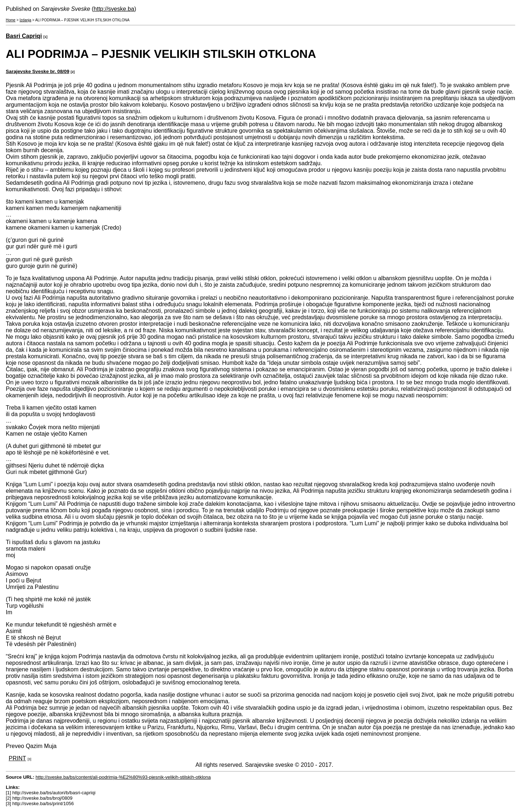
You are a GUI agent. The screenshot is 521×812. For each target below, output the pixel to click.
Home (11, 20)
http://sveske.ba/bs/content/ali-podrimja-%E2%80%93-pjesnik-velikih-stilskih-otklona (123, 777)
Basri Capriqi (24, 36)
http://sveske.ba (114, 9)
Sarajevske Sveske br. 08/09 (38, 71)
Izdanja (25, 20)
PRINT (17, 758)
